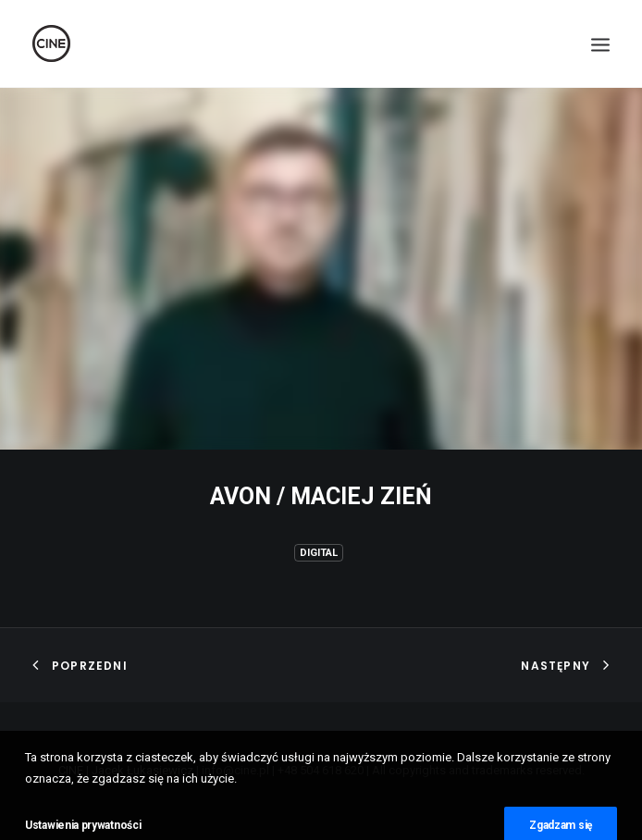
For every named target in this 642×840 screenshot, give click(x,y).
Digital (319, 553)
